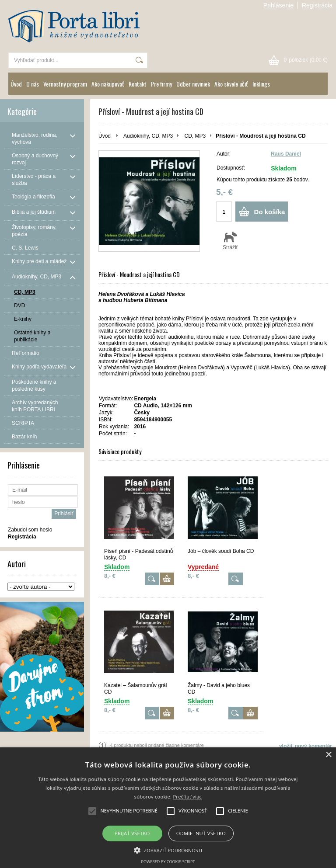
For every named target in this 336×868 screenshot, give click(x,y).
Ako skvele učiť (231, 84)
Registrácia (317, 5)
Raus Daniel (286, 154)
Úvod (16, 84)
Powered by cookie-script (168, 862)
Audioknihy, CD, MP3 (148, 136)
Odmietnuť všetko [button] (201, 833)
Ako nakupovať (108, 84)
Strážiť (230, 240)
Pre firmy (161, 84)
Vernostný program (65, 84)
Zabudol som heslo (30, 530)
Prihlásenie (278, 5)
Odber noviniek (193, 84)
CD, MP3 (195, 136)
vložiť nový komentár (306, 746)
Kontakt (138, 84)
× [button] (328, 755)
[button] (168, 850)
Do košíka (270, 212)
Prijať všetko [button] (132, 833)
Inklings (261, 84)
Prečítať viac (187, 797)
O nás (33, 84)
